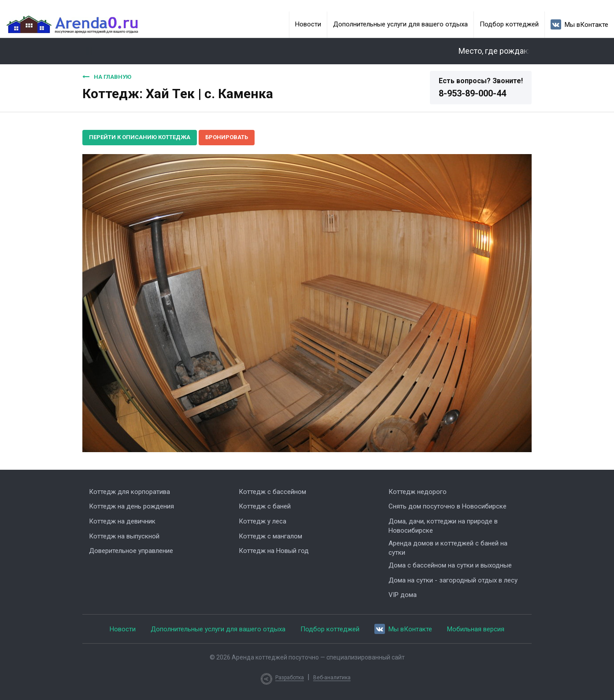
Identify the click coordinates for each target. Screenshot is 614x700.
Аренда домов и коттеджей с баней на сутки (448, 548)
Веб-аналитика (332, 678)
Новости (308, 24)
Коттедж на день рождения (131, 506)
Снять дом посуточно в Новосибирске (448, 506)
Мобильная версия (476, 629)
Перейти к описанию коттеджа (140, 137)
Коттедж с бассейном (272, 492)
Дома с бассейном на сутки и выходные (450, 565)
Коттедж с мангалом (270, 536)
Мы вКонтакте (579, 24)
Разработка (290, 678)
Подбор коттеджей (509, 24)
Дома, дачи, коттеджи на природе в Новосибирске (443, 526)
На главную (107, 77)
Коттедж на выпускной (124, 536)
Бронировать (227, 137)
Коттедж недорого (418, 492)
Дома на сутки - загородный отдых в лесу (453, 580)
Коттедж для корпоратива (129, 492)
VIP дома (403, 595)
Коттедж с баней (265, 506)
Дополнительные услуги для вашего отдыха (400, 24)
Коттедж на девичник (122, 521)
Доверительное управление (131, 551)
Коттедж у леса (263, 521)
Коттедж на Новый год (274, 551)
